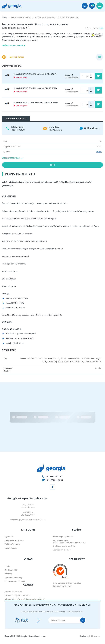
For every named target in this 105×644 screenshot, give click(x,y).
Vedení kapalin (11, 548)
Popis (53, 165)
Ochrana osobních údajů (15, 581)
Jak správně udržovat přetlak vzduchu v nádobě (25, 599)
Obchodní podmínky (13, 578)
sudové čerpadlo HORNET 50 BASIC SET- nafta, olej (57, 17)
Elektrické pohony (12, 544)
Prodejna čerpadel (61, 540)
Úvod (4, 17)
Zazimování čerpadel (13, 592)
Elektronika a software (14, 540)
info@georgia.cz (55, 130)
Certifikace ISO (11, 570)
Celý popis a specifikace (14, 45)
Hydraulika (9, 537)
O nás (7, 566)
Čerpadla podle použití (21, 17)
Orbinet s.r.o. (95, 636)
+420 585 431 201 (18, 130)
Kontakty (9, 574)
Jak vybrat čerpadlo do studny (17, 595)
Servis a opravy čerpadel (63, 537)
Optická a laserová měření (64, 546)
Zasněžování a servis (62, 550)
